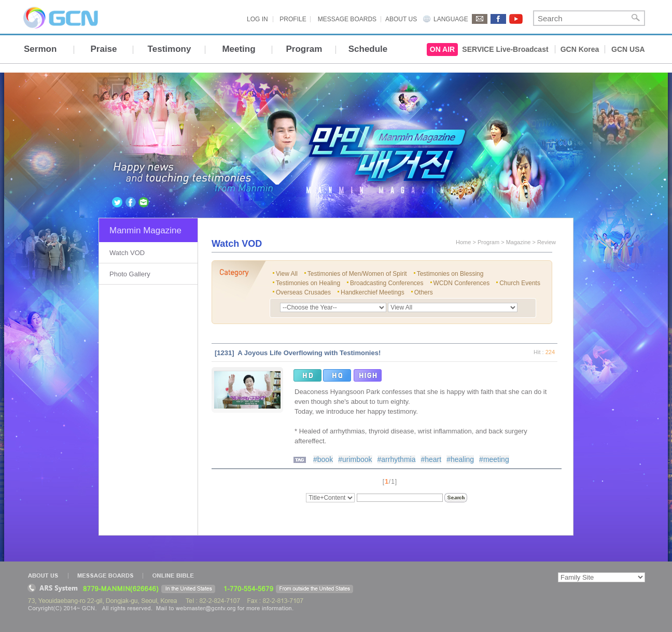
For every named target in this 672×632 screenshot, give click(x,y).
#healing (460, 459)
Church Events (520, 283)
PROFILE (293, 19)
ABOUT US (401, 19)
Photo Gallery (130, 274)
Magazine (519, 242)
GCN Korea (580, 49)
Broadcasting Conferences (387, 283)
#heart (431, 459)
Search (636, 18)
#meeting (494, 459)
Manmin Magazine (145, 230)
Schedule (368, 49)
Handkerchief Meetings (373, 292)
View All (287, 274)
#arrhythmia (397, 459)
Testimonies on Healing (308, 283)
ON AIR (442, 49)
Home (463, 242)
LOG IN (257, 19)
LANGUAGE (451, 19)
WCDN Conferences (462, 283)
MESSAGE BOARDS (347, 19)
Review (547, 242)
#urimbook (355, 459)
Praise (103, 49)
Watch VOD (127, 253)
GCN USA (628, 49)
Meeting (239, 49)
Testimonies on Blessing (450, 274)
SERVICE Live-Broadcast (505, 49)
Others (424, 292)
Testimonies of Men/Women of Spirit (357, 274)
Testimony (170, 49)
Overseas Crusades (303, 292)
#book (323, 459)
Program (304, 49)
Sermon (40, 49)
